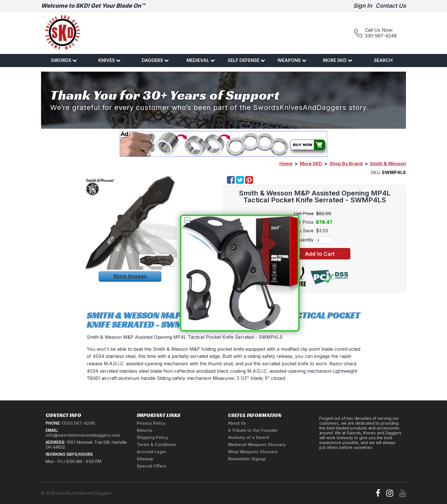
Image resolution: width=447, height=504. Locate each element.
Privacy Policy (151, 423)
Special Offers (152, 466)
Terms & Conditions (157, 444)
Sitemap (145, 459)
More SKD (338, 60)
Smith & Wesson (388, 164)
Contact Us (391, 6)
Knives (109, 60)
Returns (145, 430)
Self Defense (246, 60)
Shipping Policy (153, 437)
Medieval (201, 60)
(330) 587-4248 (78, 423)
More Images (130, 276)
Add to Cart (315, 254)
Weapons (292, 60)
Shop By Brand (346, 164)
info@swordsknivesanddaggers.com (83, 435)
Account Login (151, 452)
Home (286, 164)
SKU (375, 172)
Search (383, 60)
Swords (64, 60)
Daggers (155, 60)
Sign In (363, 6)
